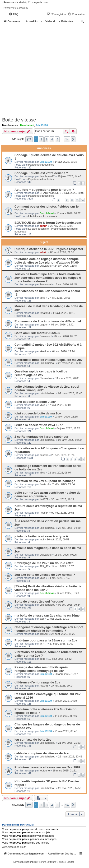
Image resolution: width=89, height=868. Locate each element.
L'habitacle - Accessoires (43, 216)
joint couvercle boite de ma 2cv (38, 413)
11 (67, 200)
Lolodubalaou (47, 363)
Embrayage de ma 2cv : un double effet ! (44, 563)
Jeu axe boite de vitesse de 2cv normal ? (45, 575)
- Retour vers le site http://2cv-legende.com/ (25, 2)
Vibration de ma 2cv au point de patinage (45, 481)
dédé (42, 659)
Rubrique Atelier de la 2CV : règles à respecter (49, 249)
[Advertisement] (44, 70)
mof (42, 539)
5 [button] (57, 139)
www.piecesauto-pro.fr (14, 847)
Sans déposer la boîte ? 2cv (35, 402)
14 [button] (67, 139)
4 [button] (52, 139)
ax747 (43, 644)
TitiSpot (44, 634)
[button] (29, 139)
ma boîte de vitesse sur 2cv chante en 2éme (47, 615)
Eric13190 (42, 125)
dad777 (44, 499)
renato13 (45, 313)
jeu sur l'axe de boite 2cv (33, 740)
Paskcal (44, 484)
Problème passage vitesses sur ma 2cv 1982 (47, 767)
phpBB (33, 862)
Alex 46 (44, 686)
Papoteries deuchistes (41, 165)
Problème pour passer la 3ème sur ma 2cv (46, 640)
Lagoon (44, 325)
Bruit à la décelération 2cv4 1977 (39, 425)
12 (72, 200)
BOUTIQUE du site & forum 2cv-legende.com (48, 223)
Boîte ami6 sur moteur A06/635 (37, 333)
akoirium (45, 351)
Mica (42, 298)
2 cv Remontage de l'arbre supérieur (41, 437)
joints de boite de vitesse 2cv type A (41, 536)
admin (43, 226)
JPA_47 (44, 566)
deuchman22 (47, 176)
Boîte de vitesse (19, 120)
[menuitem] (14, 14)
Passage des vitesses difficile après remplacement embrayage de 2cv (41, 669)
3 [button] (47, 139)
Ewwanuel (46, 266)
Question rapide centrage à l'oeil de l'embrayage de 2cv (41, 373)
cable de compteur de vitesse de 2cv (42, 753)
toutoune (45, 771)
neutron (44, 455)
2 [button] (41, 139)
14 (82, 200)
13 (77, 200)
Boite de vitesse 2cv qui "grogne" (39, 601)
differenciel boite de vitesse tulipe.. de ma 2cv (49, 360)
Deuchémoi (27, 125)
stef (42, 619)
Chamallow (46, 378)
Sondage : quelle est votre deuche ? (41, 173)
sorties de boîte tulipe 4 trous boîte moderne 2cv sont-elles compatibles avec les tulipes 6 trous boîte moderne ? (48, 278)
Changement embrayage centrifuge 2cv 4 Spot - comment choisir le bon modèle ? (49, 629)
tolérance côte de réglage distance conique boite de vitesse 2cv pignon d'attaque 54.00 (47, 261)
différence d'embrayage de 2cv (37, 682)
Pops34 (44, 513)
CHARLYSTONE (49, 193)
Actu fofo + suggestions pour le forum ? (44, 190)
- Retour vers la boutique (15, 8)
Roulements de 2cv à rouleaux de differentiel (48, 321)
